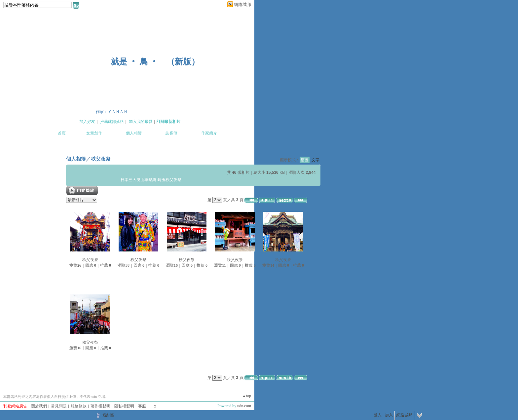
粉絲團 (108, 415)
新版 (183, 62)
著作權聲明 (100, 406)
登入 (378, 415)
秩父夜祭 (101, 159)
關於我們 (39, 406)
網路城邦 (242, 4)
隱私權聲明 (124, 406)
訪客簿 (171, 133)
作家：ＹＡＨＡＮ (112, 112)
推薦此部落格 (112, 122)
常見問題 (59, 406)
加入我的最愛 (141, 122)
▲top (247, 396)
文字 (315, 160)
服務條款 (79, 406)
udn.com (244, 406)
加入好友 (87, 122)
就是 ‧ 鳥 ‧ (134, 62)
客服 (142, 406)
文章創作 (94, 133)
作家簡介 (209, 133)
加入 (389, 415)
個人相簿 (134, 133)
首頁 (62, 133)
